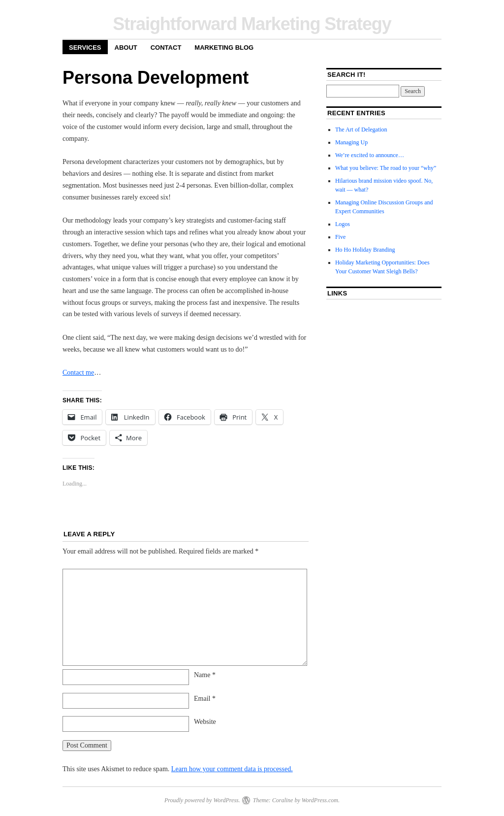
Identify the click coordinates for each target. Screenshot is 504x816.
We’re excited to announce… (370, 155)
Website (205, 722)
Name (205, 675)
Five (340, 237)
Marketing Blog (224, 48)
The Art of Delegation (361, 130)
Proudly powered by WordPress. (202, 800)
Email (205, 699)
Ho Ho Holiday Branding (365, 250)
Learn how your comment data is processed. (232, 769)
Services (85, 48)
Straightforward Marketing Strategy (252, 24)
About (126, 48)
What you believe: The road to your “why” (386, 168)
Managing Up (351, 142)
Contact (166, 48)
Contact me (78, 373)
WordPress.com (320, 800)
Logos (343, 224)
